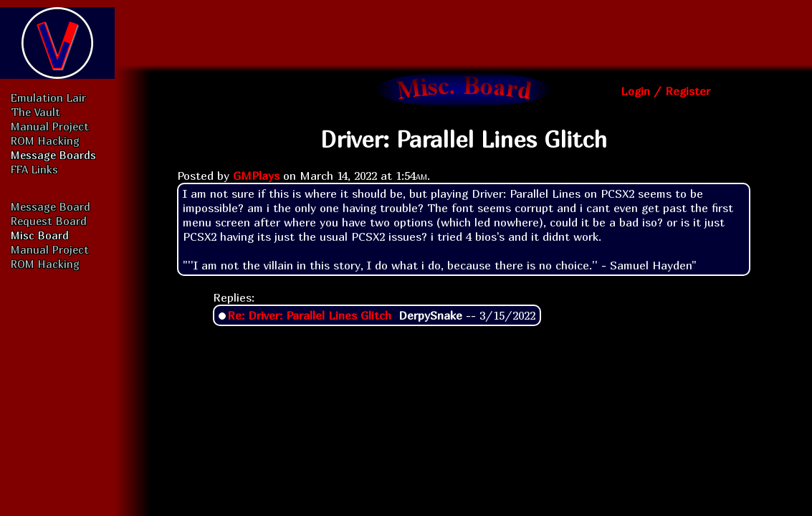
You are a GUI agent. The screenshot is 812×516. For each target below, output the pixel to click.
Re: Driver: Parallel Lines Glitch (309, 315)
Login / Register (665, 91)
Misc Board (40, 235)
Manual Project (50, 126)
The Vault (35, 112)
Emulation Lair (48, 97)
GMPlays (256, 176)
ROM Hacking (45, 140)
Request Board (49, 221)
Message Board (51, 206)
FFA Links (34, 169)
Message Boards (53, 155)
